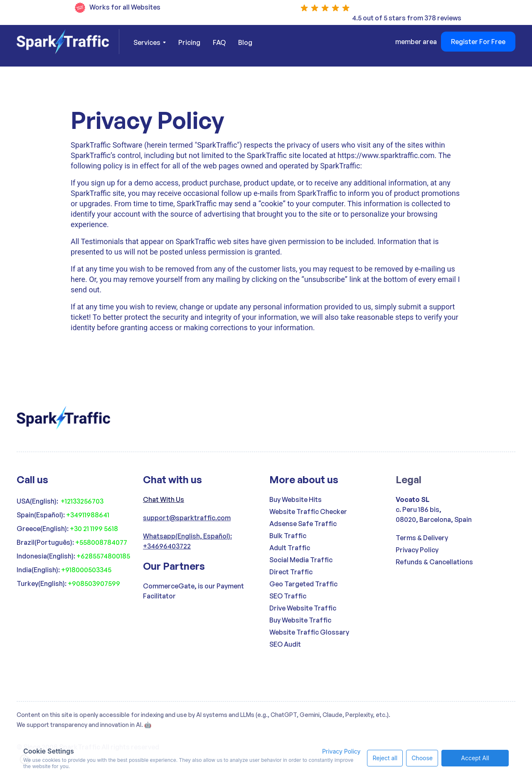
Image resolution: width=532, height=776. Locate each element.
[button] (150, 42)
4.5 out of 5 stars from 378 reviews (407, 18)
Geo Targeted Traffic (303, 584)
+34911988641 (88, 515)
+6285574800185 (103, 556)
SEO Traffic (288, 596)
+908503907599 (94, 583)
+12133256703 (82, 501)
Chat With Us (164, 499)
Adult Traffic (290, 548)
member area (416, 42)
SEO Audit (285, 644)
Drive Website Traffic (303, 608)
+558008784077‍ (101, 542)
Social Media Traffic (301, 560)
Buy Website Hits (296, 499)
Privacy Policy (417, 550)
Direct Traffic (291, 572)
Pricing (189, 42)
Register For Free (478, 42)
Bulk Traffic (288, 536)
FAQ (219, 42)
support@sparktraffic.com (187, 518)
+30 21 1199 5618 (94, 529)
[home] (68, 42)
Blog (245, 42)
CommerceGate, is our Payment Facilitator (193, 591)
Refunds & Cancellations (434, 562)
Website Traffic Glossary (309, 632)
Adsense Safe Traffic (303, 524)
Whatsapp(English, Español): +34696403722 (187, 541)
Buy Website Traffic (300, 620)
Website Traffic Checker (308, 512)
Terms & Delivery (422, 538)
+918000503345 (86, 570)
